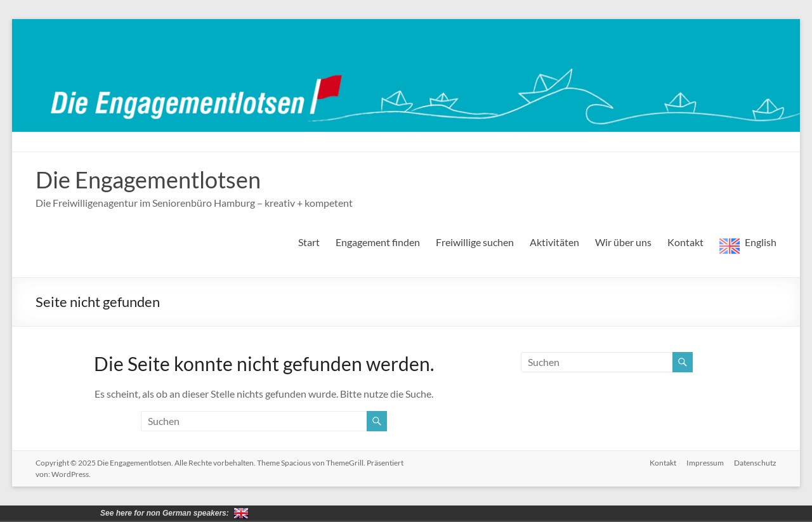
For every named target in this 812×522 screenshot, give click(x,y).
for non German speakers (241, 513)
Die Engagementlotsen (148, 179)
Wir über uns (623, 242)
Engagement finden (378, 242)
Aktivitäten (554, 242)
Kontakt (685, 242)
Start (309, 242)
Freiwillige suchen (475, 242)
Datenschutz (755, 463)
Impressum (705, 463)
